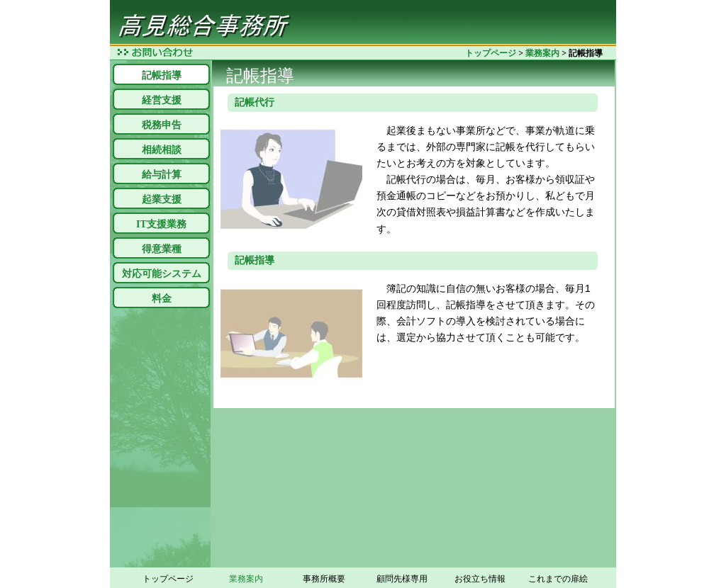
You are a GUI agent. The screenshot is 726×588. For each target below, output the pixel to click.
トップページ (491, 53)
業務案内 (542, 53)
